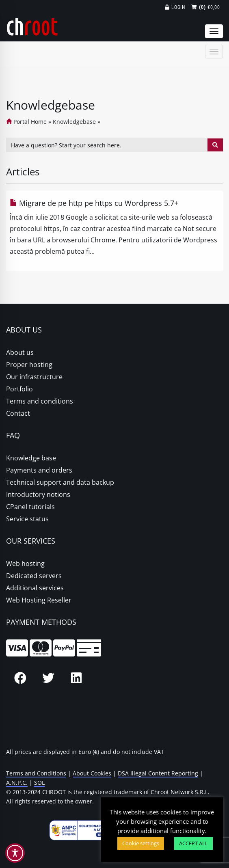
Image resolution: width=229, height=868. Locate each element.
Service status (27, 519)
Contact (18, 413)
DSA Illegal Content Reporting (158, 773)
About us (20, 352)
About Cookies (92, 773)
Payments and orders (39, 470)
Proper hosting (29, 365)
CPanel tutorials (30, 507)
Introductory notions (38, 494)
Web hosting (25, 564)
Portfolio (19, 389)
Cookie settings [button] (141, 843)
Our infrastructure (34, 377)
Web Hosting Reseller (39, 600)
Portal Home (26, 122)
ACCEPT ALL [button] (193, 843)
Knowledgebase (74, 122)
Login (175, 7)
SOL (39, 783)
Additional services (35, 588)
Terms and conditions (40, 401)
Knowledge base (31, 458)
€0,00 (206, 7)
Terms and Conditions (36, 773)
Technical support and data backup (60, 482)
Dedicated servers (34, 576)
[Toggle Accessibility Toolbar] (15, 853)
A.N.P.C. (17, 783)
